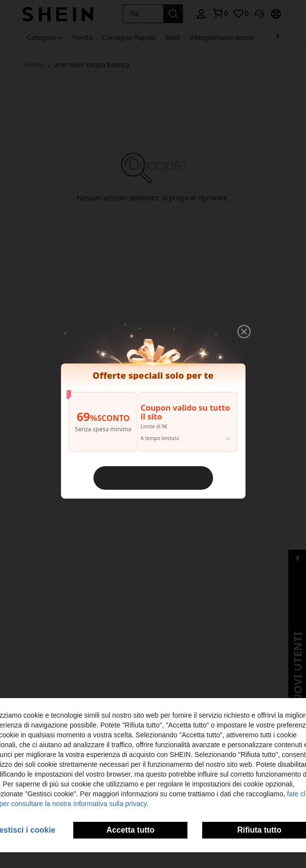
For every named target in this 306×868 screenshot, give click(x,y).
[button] (238, 338)
